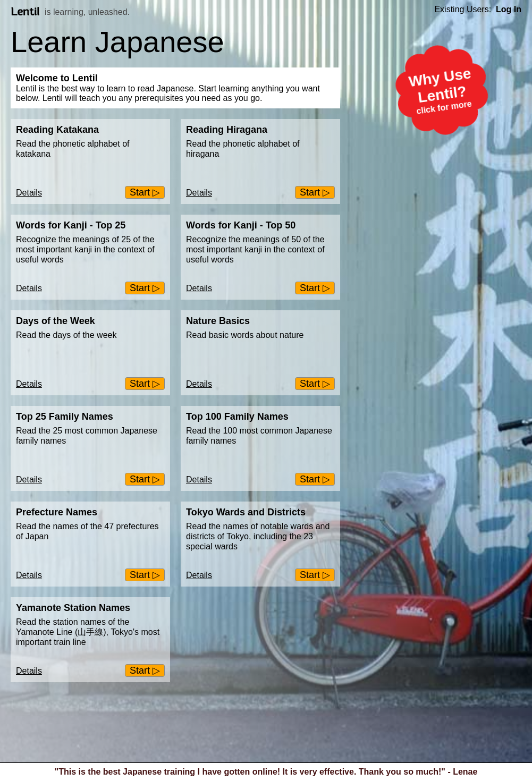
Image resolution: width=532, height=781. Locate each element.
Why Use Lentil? (444, 92)
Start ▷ (145, 192)
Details (29, 193)
